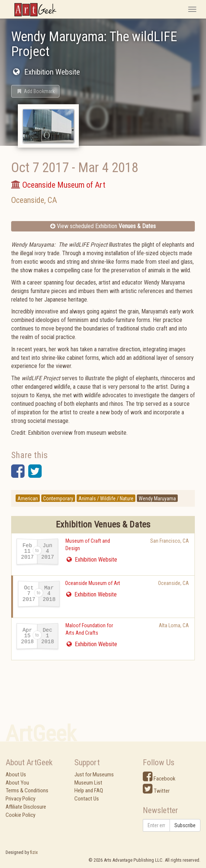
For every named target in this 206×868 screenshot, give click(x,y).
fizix (34, 852)
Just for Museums (94, 775)
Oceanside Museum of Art (93, 583)
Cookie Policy (20, 815)
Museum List (88, 783)
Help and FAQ (89, 790)
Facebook (159, 779)
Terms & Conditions (27, 790)
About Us (16, 775)
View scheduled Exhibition (103, 226)
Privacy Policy (20, 799)
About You (17, 783)
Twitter (156, 791)
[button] (35, 91)
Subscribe (185, 825)
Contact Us (87, 799)
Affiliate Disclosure (26, 807)
